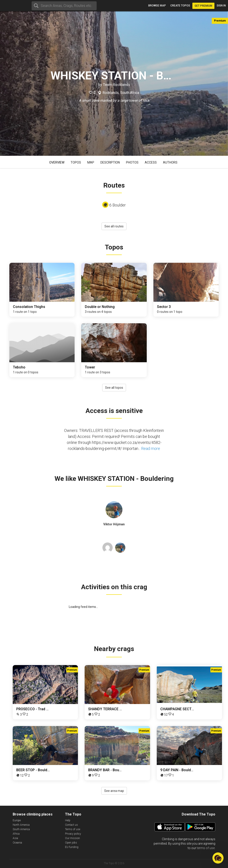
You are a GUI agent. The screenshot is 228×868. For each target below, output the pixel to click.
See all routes (114, 226)
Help (68, 820)
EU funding (72, 847)
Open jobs (71, 843)
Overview (57, 162)
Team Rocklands (116, 85)
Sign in (221, 6)
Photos (132, 162)
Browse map (157, 6)
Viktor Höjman (114, 524)
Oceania (17, 843)
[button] (218, 858)
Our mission (72, 838)
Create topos (180, 6)
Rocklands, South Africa (121, 93)
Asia (15, 838)
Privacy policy (73, 834)
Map (91, 162)
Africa (16, 834)
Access (151, 162)
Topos (76, 162)
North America (21, 825)
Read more (151, 448)
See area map (114, 791)
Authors (170, 162)
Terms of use (73, 829)
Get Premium (203, 6)
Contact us (71, 825)
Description (110, 162)
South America (21, 829)
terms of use (206, 848)
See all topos (114, 388)
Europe (17, 820)
